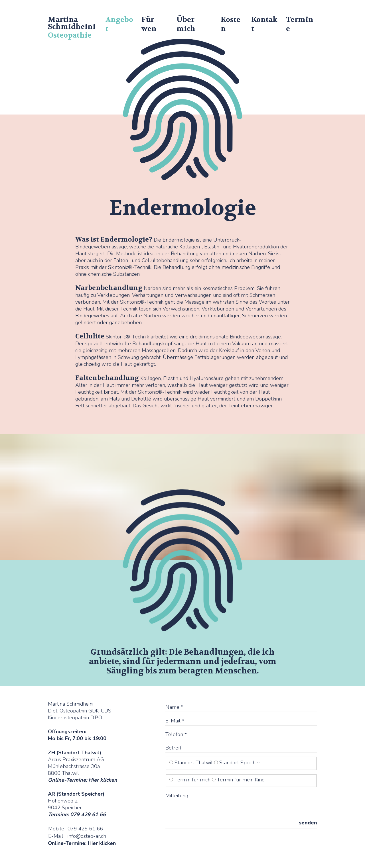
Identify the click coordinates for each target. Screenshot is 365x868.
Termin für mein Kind (238, 780)
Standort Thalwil (192, 763)
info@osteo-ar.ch (87, 836)
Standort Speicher (237, 763)
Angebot (119, 24)
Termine (300, 24)
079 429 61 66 (85, 829)
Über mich (186, 24)
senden (308, 823)
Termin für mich (191, 780)
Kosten (231, 24)
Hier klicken (103, 780)
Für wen (149, 24)
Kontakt (264, 24)
